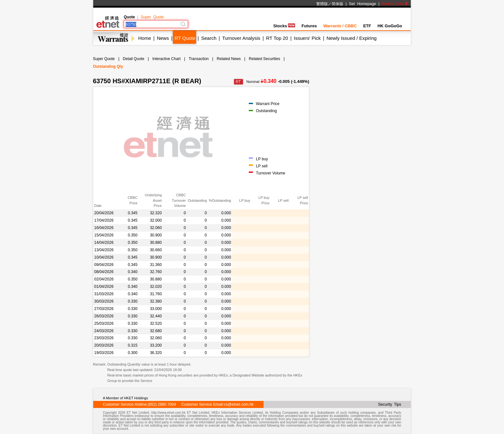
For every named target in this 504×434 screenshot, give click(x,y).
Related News (229, 59)
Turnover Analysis (241, 38)
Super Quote (152, 17)
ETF (367, 26)
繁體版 (322, 4)
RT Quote (185, 38)
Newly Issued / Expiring (352, 38)
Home (145, 38)
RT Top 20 (277, 38)
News (163, 38)
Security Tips (390, 404)
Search (209, 38)
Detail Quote (134, 59)
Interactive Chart (166, 59)
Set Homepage (363, 4)
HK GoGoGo (390, 26)
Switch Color (395, 4)
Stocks (284, 26)
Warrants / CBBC (340, 26)
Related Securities (264, 59)
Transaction (199, 59)
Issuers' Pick (307, 38)
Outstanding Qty (108, 66)
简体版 (337, 4)
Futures (309, 26)
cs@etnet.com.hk (239, 404)
